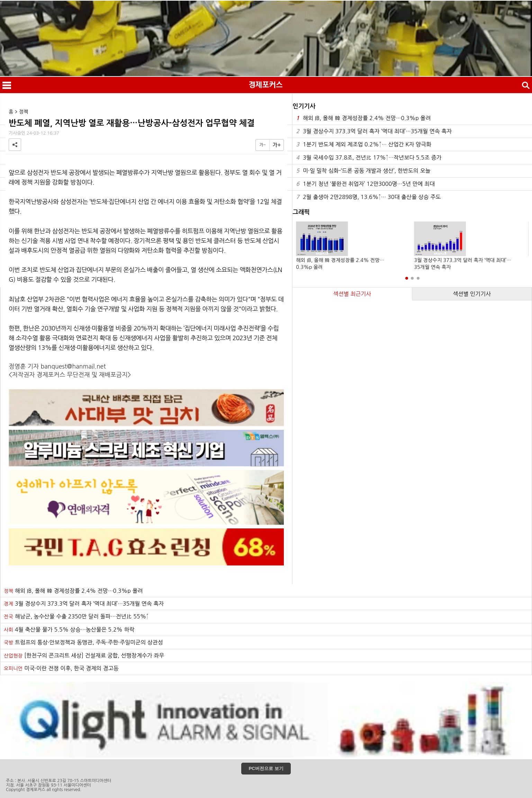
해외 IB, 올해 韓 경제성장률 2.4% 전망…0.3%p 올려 (363, 118)
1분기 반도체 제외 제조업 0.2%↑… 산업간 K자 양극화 (364, 144)
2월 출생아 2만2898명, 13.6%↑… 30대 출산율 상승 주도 (368, 197)
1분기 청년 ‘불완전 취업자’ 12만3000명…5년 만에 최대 (365, 184)
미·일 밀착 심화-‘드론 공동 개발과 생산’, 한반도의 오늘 (363, 171)
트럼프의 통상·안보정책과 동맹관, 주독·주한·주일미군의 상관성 (83, 642)
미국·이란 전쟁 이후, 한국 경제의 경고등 (61, 668)
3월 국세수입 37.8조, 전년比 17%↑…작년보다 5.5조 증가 (369, 158)
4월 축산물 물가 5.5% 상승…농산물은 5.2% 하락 (69, 629)
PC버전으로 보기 (266, 768)
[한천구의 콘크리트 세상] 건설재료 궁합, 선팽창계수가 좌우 (84, 655)
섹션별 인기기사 (472, 294)
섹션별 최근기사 (352, 294)
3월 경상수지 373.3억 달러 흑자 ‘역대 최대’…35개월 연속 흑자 (374, 131)
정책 (24, 112)
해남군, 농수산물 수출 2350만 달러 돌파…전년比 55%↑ (76, 616)
